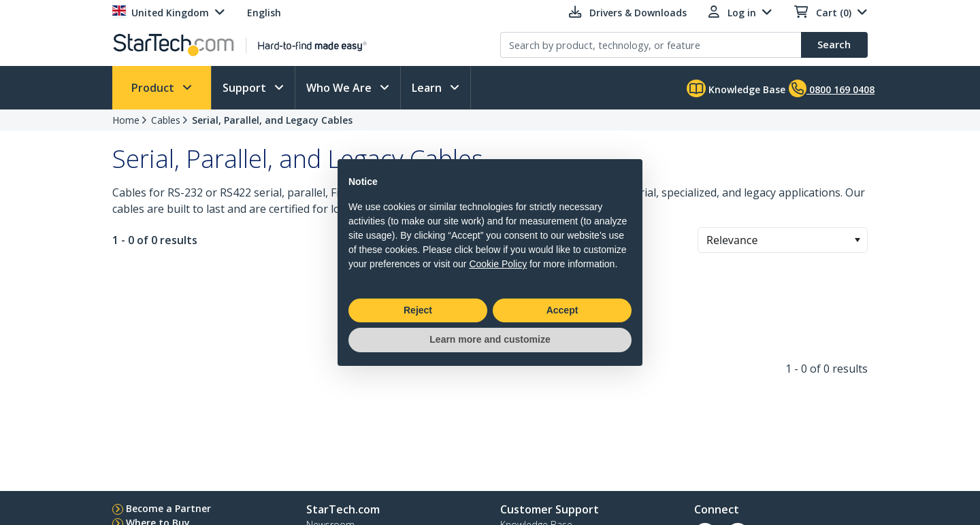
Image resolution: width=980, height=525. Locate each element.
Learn (428, 88)
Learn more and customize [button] (490, 339)
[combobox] (783, 240)
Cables (166, 120)
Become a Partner (168, 508)
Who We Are (340, 88)
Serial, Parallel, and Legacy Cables (272, 120)
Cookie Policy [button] (498, 264)
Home (126, 120)
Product (154, 88)
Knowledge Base (736, 88)
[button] (857, 240)
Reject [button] (418, 310)
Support (246, 88)
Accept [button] (562, 310)
